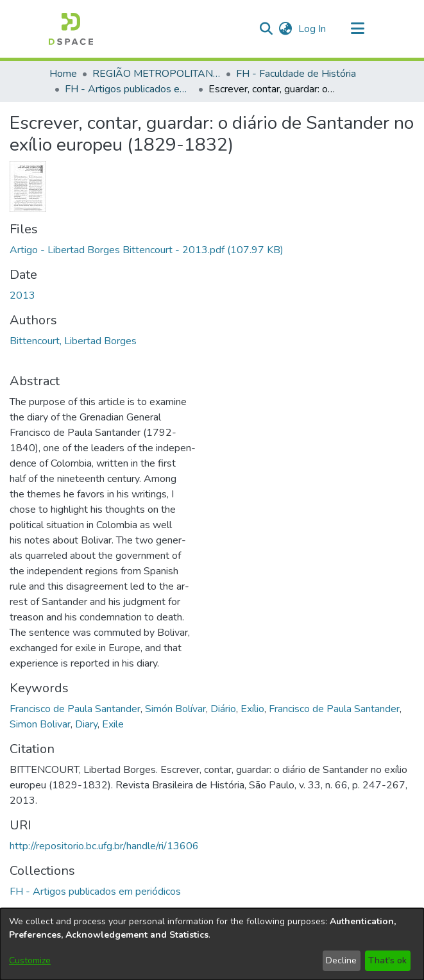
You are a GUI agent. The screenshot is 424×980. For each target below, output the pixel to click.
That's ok (387, 960)
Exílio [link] (252, 709)
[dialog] (212, 944)
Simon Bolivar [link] (40, 724)
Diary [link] (86, 724)
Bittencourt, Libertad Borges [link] (73, 341)
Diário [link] (223, 709)
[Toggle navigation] (358, 29)
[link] (147, 250)
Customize (30, 960)
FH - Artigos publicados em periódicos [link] (129, 89)
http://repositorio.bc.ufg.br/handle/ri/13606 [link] (104, 846)
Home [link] (63, 74)
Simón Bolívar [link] (175, 709)
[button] (71, 29)
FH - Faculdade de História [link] (296, 74)
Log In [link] (313, 29)
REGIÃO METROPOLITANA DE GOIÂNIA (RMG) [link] (157, 74)
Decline (341, 960)
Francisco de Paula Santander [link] (75, 709)
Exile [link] (113, 724)
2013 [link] (22, 295)
